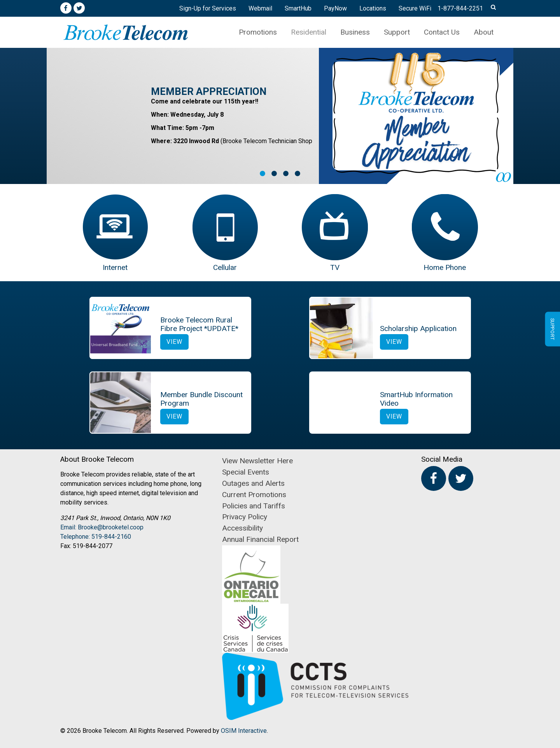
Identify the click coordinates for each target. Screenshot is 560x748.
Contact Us (442, 32)
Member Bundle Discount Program (201, 399)
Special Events (246, 472)
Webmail (260, 8)
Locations (373, 8)
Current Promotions (254, 495)
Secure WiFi (415, 8)
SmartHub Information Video (416, 399)
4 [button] (297, 174)
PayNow (335, 8)
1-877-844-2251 (460, 8)
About (484, 32)
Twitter (79, 8)
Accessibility (242, 528)
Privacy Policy (245, 517)
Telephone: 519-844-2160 (96, 537)
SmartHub (298, 8)
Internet (115, 267)
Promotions (258, 32)
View (174, 342)
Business (355, 32)
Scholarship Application (418, 328)
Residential (309, 32)
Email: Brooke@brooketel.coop (102, 527)
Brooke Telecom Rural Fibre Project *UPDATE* (199, 324)
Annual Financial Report (260, 539)
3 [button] (286, 174)
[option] (280, 116)
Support (397, 32)
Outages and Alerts (253, 483)
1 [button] (262, 174)
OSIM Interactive (244, 731)
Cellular (225, 267)
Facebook (66, 8)
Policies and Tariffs (254, 506)
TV (335, 267)
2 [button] (274, 174)
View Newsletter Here (257, 461)
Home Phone (445, 267)
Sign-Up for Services (208, 8)
